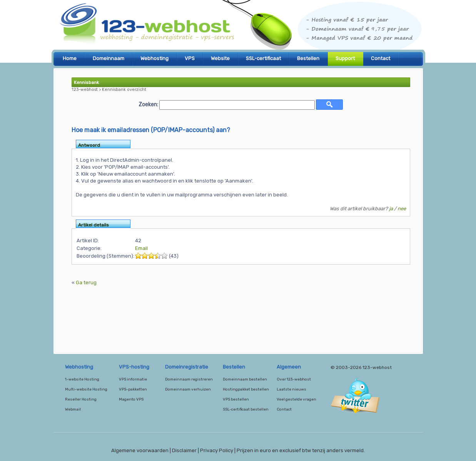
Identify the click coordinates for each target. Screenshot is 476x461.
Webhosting (154, 58)
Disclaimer (184, 450)
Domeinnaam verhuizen (188, 389)
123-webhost (238, 27)
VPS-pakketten (133, 389)
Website (220, 58)
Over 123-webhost (294, 379)
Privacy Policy (217, 450)
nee (402, 209)
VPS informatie (133, 379)
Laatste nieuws (291, 389)
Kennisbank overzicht (124, 90)
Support (345, 58)
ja (391, 209)
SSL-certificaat (263, 58)
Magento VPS (131, 399)
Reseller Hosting (81, 399)
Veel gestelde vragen (296, 399)
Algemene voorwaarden (140, 450)
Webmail (73, 409)
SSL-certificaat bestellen (246, 409)
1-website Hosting (82, 379)
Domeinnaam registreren (189, 379)
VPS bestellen (236, 399)
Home (70, 58)
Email (141, 248)
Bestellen (308, 58)
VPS (190, 58)
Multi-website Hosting (86, 389)
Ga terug (86, 282)
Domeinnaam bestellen (245, 379)
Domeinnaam (109, 58)
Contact (381, 58)
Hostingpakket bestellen (246, 389)
